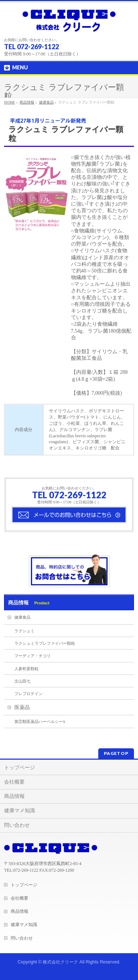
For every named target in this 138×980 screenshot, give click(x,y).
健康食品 (46, 102)
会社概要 (14, 782)
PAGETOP (116, 753)
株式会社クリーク (60, 962)
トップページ (20, 768)
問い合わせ (17, 825)
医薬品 (22, 707)
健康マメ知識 (20, 811)
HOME (9, 102)
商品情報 (27, 102)
